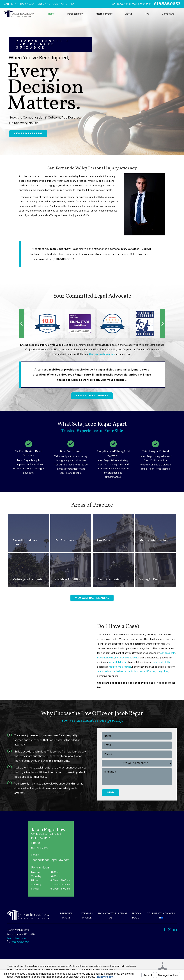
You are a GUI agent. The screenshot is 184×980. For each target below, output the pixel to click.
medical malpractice (120, 667)
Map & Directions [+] (18, 938)
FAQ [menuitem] (147, 14)
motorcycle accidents (127, 658)
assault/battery (148, 671)
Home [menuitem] (51, 14)
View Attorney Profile (92, 396)
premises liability (161, 662)
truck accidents (106, 658)
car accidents (168, 653)
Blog (101, 914)
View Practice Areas (28, 134)
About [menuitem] (128, 14)
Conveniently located (102, 354)
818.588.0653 (167, 4)
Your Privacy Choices (161, 915)
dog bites (163, 671)
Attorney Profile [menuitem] (104, 14)
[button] (21, 324)
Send (111, 793)
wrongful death (117, 662)
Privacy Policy (136, 916)
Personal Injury (66, 916)
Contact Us (111, 916)
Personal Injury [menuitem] (75, 14)
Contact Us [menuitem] (168, 14)
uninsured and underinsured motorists (118, 671)
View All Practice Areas (92, 598)
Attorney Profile (87, 916)
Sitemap (123, 914)
